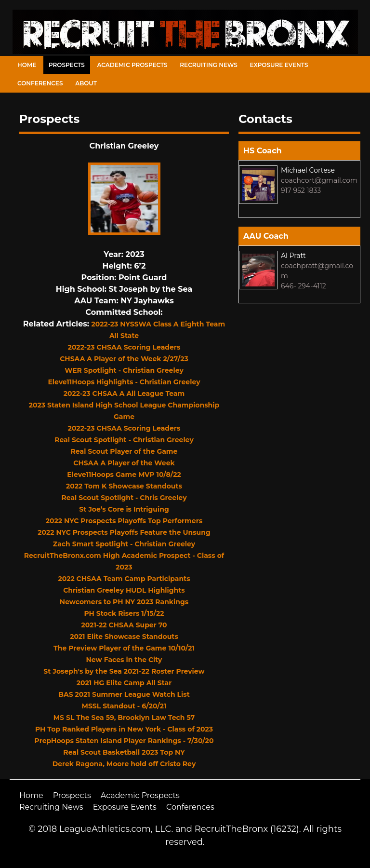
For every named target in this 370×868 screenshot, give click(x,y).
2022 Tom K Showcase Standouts (124, 486)
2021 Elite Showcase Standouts (124, 637)
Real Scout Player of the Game (124, 451)
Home (27, 65)
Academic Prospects (132, 65)
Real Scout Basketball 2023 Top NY (124, 752)
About (86, 83)
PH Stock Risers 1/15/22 (124, 613)
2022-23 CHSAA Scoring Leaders (124, 347)
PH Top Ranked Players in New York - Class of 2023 (124, 729)
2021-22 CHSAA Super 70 (124, 625)
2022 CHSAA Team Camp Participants (124, 579)
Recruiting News (209, 65)
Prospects (67, 65)
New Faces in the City (124, 660)
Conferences (40, 83)
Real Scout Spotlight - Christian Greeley (124, 440)
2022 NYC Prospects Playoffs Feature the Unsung (124, 532)
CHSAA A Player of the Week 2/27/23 (124, 359)
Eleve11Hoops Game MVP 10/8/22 (124, 475)
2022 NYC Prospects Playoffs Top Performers (124, 521)
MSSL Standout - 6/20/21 (124, 706)
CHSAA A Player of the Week (124, 463)
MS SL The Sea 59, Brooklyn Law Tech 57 (124, 718)
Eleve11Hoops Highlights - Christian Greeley (124, 382)
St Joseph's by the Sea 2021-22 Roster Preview (124, 671)
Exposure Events (279, 65)
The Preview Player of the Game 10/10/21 (124, 648)
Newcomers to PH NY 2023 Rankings (124, 602)
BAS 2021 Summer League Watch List (124, 694)
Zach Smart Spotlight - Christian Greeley (124, 544)
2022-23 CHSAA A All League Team (124, 393)
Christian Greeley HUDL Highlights (124, 590)
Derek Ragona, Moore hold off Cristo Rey (124, 764)
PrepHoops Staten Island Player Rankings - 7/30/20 (124, 741)
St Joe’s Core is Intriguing (124, 509)
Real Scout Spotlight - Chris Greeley (124, 498)
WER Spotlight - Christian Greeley (124, 370)
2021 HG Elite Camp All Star (124, 683)
